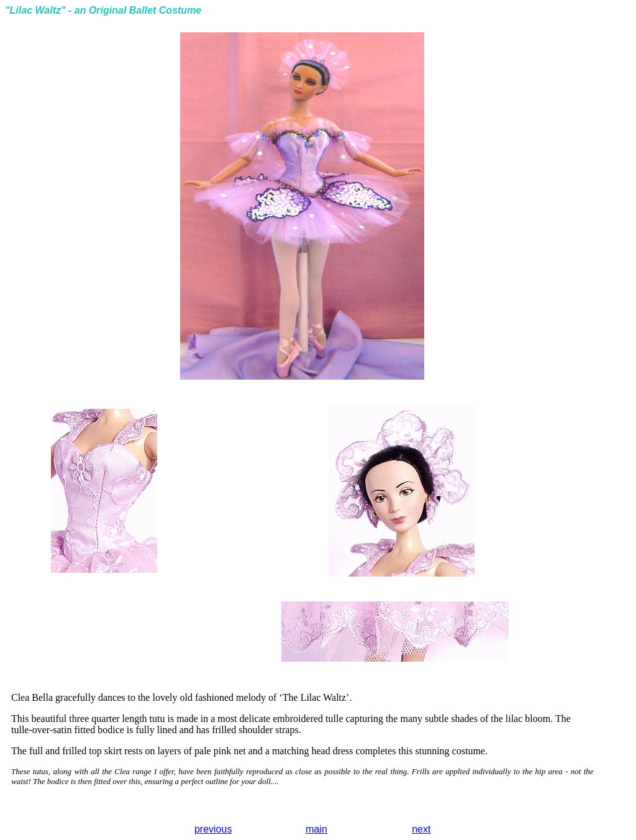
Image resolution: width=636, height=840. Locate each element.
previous (213, 829)
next (421, 829)
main (316, 829)
